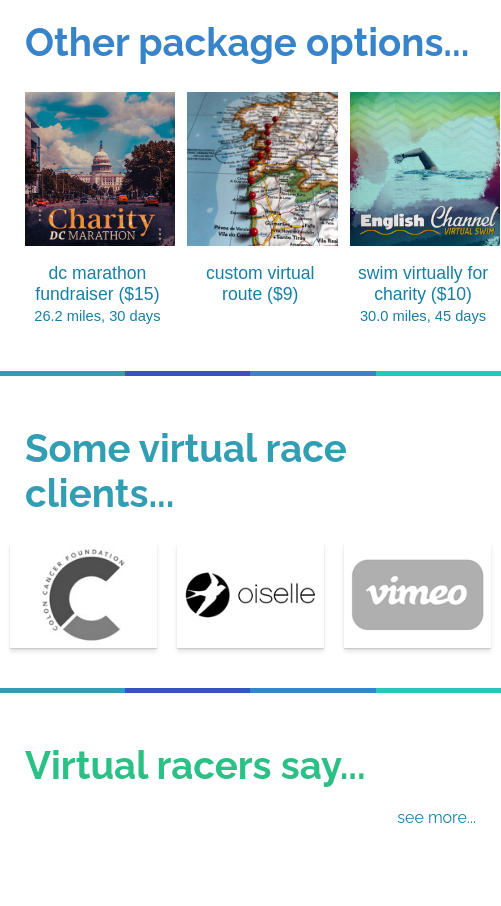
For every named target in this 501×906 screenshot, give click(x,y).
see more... (436, 817)
